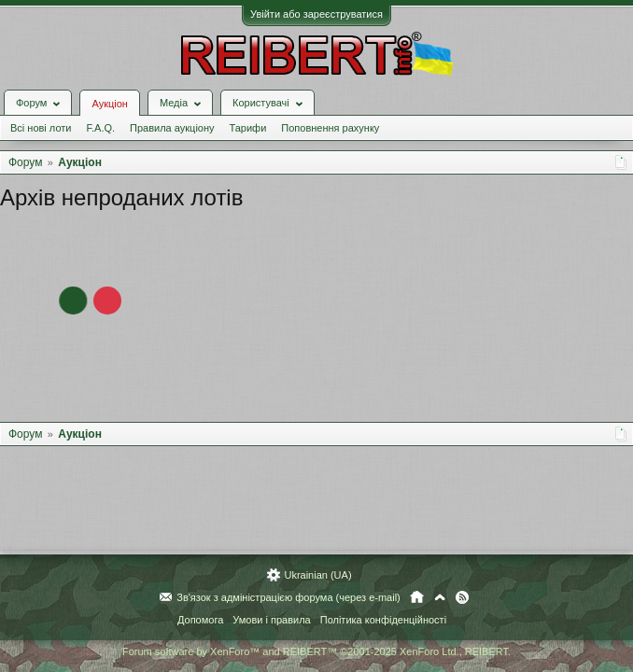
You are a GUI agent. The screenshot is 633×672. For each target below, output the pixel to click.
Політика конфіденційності (383, 620)
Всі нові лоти (41, 128)
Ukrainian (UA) (317, 575)
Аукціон (109, 104)
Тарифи (248, 128)
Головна (417, 597)
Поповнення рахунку (330, 128)
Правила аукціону (172, 128)
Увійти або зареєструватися (316, 14)
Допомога (200, 620)
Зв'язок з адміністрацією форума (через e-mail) (288, 597)
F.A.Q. (100, 128)
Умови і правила (271, 620)
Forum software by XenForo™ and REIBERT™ (316, 651)
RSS (462, 597)
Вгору (440, 597)
